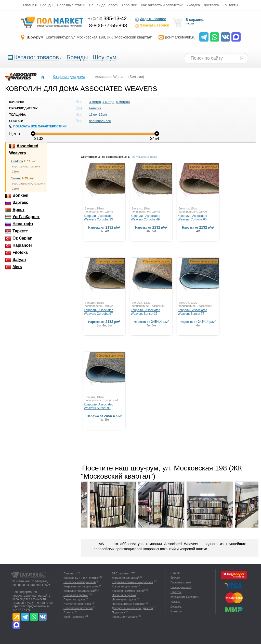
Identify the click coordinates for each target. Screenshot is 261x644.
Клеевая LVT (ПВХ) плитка (81, 578)
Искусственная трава (77, 604)
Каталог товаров (36, 57)
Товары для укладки (125, 617)
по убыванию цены (145, 157)
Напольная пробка (76, 595)
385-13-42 (107, 18)
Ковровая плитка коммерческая (133, 582)
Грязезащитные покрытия (129, 604)
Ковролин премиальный (79, 591)
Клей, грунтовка (74, 617)
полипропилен (100, 121)
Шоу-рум (105, 57)
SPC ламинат (121, 573)
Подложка (118, 612)
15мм (103, 115)
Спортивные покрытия (78, 608)
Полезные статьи (71, 5)
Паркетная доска (74, 599)
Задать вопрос (151, 19)
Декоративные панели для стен (132, 608)
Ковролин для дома (125, 586)
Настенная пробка (124, 595)
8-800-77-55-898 (108, 25)
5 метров (123, 102)
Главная (30, 5)
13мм (93, 115)
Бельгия (95, 108)
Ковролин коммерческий (128, 591)
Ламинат (69, 573)
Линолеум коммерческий (80, 582)
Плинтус (69, 612)
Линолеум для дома (125, 578)
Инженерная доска (124, 599)
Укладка (193, 5)
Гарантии (129, 5)
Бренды (47, 5)
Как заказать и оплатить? (162, 5)
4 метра (108, 102)
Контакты (230, 5)
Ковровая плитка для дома (81, 586)
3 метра (95, 102)
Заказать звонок (152, 26)
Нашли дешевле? (104, 5)
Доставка (211, 5)
